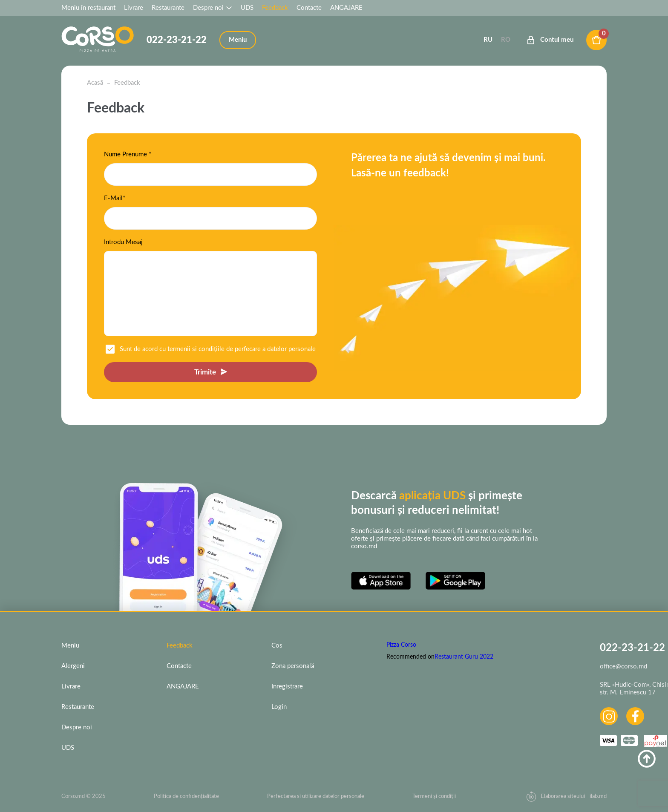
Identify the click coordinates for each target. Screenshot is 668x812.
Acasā (95, 83)
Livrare (134, 8)
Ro (506, 40)
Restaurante (168, 8)
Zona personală (293, 666)
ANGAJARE (346, 8)
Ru (488, 40)
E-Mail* (115, 198)
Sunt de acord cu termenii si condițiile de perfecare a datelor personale (218, 349)
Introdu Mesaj (123, 242)
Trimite (205, 372)
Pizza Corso (401, 645)
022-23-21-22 (177, 40)
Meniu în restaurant (88, 8)
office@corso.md (623, 667)
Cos (277, 646)
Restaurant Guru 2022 (464, 657)
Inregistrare (287, 687)
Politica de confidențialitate (186, 796)
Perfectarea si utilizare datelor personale (316, 796)
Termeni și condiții (434, 796)
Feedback (275, 8)
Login (279, 707)
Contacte (309, 8)
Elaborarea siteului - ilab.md (566, 797)
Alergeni (73, 666)
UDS (247, 8)
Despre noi (213, 8)
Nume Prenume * (128, 154)
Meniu (70, 646)
